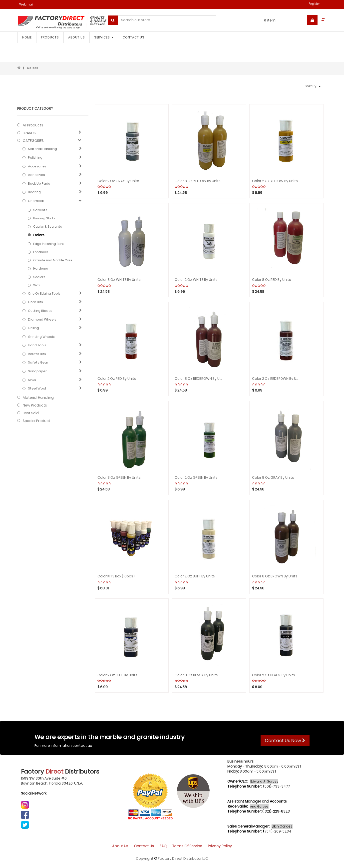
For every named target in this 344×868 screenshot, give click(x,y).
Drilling (33, 328)
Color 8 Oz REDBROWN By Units (199, 379)
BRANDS (29, 133)
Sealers (39, 277)
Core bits (35, 302)
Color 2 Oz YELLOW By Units (275, 181)
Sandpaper (37, 371)
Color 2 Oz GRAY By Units (118, 181)
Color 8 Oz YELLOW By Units (198, 181)
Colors (32, 68)
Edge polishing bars (48, 244)
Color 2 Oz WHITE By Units (196, 280)
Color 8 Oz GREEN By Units (119, 478)
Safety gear (38, 363)
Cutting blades (40, 311)
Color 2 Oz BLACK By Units (274, 675)
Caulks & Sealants (48, 226)
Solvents (40, 210)
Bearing (34, 192)
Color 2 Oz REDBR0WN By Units (276, 379)
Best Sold (31, 413)
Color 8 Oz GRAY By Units (273, 478)
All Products (33, 125)
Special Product (36, 421)
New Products (35, 405)
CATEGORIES (33, 141)
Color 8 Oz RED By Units (272, 280)
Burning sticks (44, 218)
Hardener (41, 268)
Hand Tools (37, 345)
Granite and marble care (53, 260)
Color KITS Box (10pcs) (116, 576)
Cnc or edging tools (44, 294)
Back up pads (39, 184)
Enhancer (41, 252)
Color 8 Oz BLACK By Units (196, 675)
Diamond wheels (42, 320)
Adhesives (36, 175)
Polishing (35, 158)
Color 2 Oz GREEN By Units (196, 478)
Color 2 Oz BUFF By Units (195, 576)
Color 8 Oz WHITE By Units (119, 280)
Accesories (37, 166)
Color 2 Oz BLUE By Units (117, 675)
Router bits (37, 354)
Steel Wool (37, 389)
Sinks (32, 380)
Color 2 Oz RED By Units (117, 379)
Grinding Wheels (41, 337)
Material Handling (42, 149)
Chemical (36, 201)
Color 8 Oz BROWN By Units (275, 576)
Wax (37, 285)
